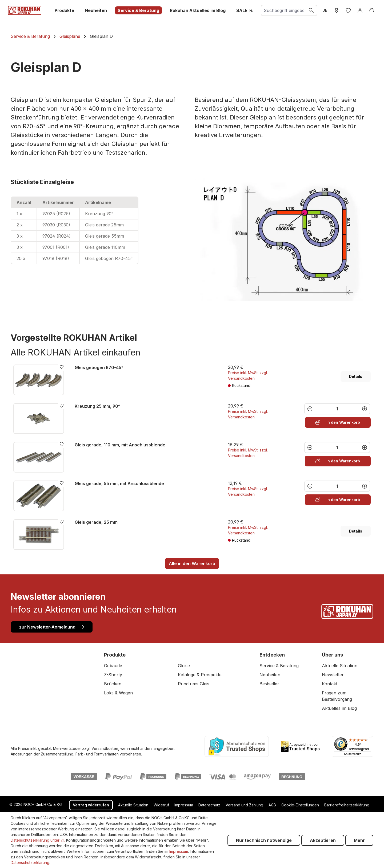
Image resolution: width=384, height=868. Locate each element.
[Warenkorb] (372, 10)
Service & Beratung (279, 666)
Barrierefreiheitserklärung (347, 805)
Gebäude (113, 666)
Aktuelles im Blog (339, 708)
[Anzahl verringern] (310, 409)
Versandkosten (105, 748)
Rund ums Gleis (194, 684)
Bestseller (269, 684)
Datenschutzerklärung (30, 863)
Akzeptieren (323, 840)
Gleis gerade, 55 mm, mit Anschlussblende (119, 483)
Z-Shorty (113, 675)
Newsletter (333, 675)
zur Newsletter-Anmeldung (52, 627)
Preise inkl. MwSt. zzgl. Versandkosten (248, 375)
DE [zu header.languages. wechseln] (325, 10)
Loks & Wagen (118, 693)
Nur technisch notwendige (264, 840)
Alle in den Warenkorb (192, 563)
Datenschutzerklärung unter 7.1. (38, 840)
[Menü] (370, 739)
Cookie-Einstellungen (300, 805)
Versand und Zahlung (244, 805)
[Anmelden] (360, 10)
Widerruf (161, 805)
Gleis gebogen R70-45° (99, 367)
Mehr (359, 840)
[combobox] (283, 10)
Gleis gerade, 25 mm (96, 522)
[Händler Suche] (337, 10)
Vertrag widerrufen (91, 805)
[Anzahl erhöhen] (365, 409)
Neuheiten (270, 675)
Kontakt (330, 684)
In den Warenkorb (338, 422)
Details (356, 376)
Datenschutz (209, 805)
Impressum (184, 805)
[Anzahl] (337, 409)
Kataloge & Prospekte (200, 675)
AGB (272, 805)
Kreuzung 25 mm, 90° (97, 406)
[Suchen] (311, 10)
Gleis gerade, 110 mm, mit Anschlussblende (120, 445)
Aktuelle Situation (340, 666)
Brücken (113, 684)
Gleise (184, 666)
